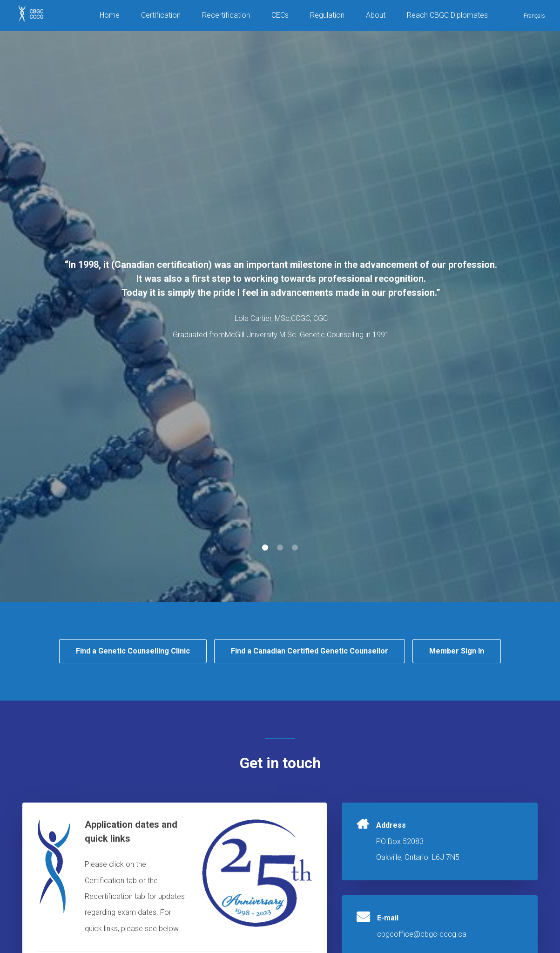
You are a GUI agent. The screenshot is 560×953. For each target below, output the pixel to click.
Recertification (226, 15)
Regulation (327, 15)
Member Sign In (457, 651)
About (376, 15)
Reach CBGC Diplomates (447, 15)
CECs (280, 15)
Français (534, 16)
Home (110, 15)
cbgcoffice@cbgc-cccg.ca (422, 934)
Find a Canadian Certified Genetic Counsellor (310, 651)
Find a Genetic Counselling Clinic (133, 651)
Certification (161, 15)
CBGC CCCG (37, 19)
